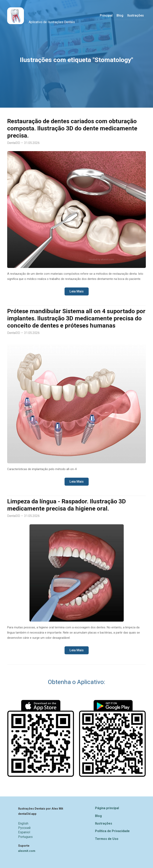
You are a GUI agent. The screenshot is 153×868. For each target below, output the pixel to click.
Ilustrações (104, 823)
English (23, 823)
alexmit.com (27, 851)
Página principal (107, 808)
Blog (98, 816)
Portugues (25, 837)
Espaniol (24, 832)
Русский (24, 828)
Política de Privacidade (112, 831)
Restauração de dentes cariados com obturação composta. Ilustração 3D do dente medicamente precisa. (72, 128)
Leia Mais (77, 291)
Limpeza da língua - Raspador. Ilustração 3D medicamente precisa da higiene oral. (67, 505)
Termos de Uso (107, 839)
